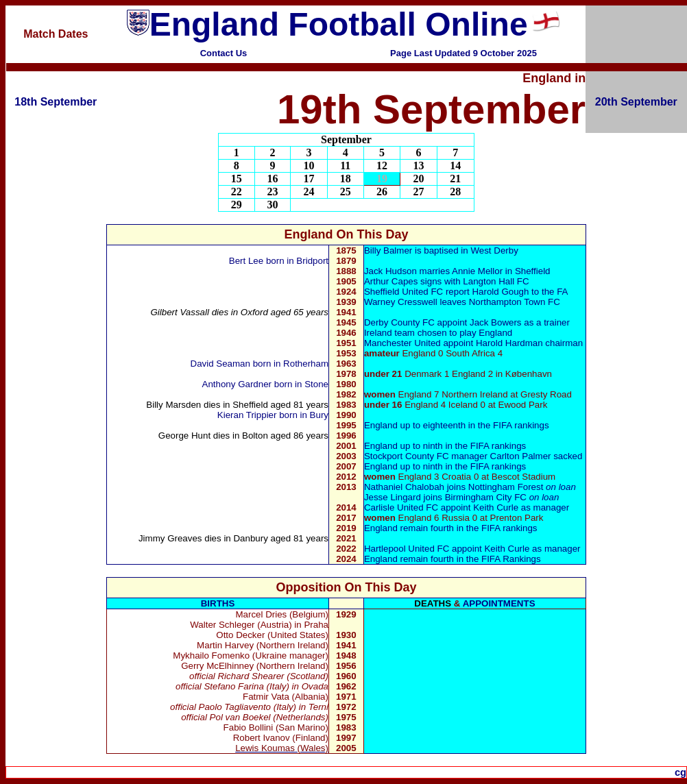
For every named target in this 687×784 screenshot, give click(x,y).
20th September (636, 102)
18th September (56, 102)
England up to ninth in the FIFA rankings (445, 446)
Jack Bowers (496, 322)
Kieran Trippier (247, 415)
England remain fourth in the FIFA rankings (451, 528)
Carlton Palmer (522, 456)
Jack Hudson (390, 271)
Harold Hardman (509, 343)
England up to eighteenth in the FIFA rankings (457, 425)
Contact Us (224, 53)
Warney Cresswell (401, 302)
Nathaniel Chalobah (404, 487)
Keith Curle (496, 507)
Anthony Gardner (238, 384)
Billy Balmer (388, 250)
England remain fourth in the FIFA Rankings (453, 559)
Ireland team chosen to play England (438, 333)
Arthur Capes (391, 281)
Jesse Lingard (393, 497)
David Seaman (222, 364)
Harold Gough (500, 292)
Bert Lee (246, 261)
